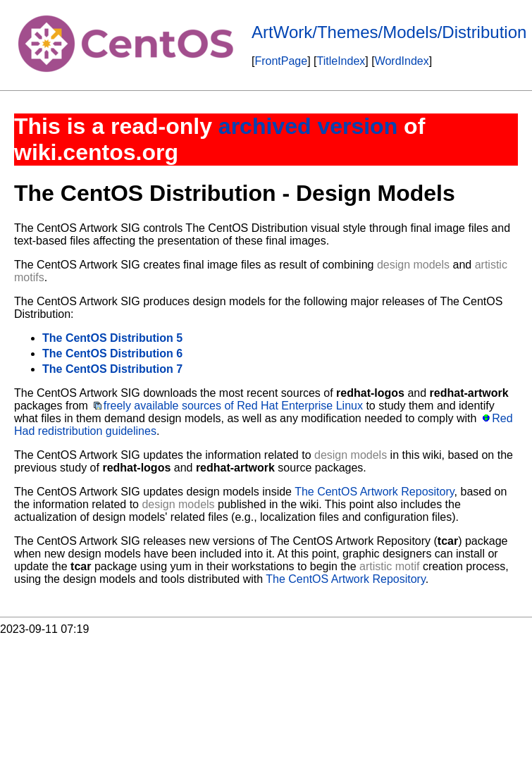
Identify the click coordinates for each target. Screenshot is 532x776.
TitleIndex (341, 61)
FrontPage (281, 61)
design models (413, 265)
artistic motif (389, 566)
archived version (308, 126)
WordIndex (402, 61)
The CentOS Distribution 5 (112, 338)
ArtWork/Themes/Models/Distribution (389, 32)
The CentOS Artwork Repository (374, 492)
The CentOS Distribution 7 (112, 369)
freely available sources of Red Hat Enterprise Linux (233, 406)
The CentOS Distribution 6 (112, 353)
